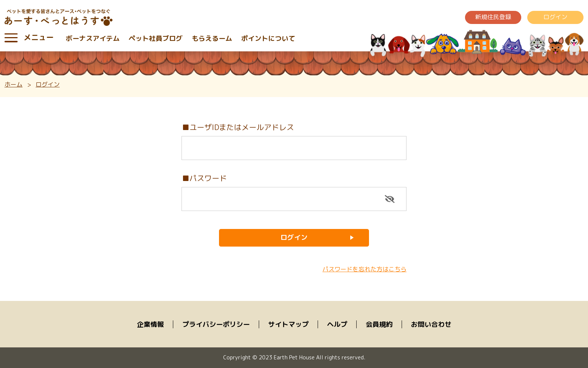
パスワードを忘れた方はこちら (364, 269)
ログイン (555, 17)
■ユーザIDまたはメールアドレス (238, 127)
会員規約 (379, 325)
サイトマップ (288, 325)
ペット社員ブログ (156, 38)
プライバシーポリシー (216, 325)
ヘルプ (337, 325)
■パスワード (204, 178)
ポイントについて (268, 38)
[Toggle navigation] (11, 38)
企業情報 (150, 325)
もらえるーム (212, 38)
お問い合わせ (431, 325)
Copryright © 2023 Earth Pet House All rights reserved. (294, 358)
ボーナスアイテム (93, 38)
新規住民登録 (493, 17)
